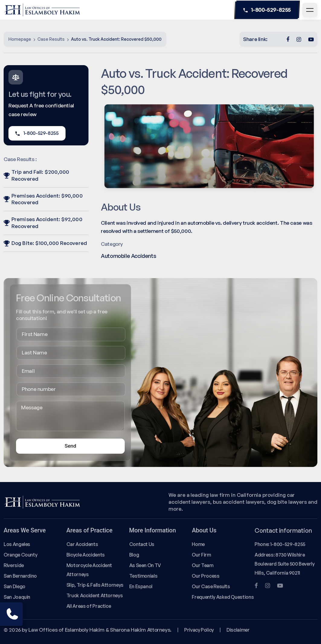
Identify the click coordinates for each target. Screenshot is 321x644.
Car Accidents (82, 544)
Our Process (205, 576)
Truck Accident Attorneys (95, 595)
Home (198, 544)
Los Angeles (17, 544)
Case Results (51, 39)
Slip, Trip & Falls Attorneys (95, 585)
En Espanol (141, 586)
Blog (134, 555)
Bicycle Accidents (86, 555)
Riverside (14, 565)
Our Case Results (211, 586)
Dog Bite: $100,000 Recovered (45, 243)
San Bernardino (20, 576)
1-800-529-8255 (267, 10)
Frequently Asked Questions (223, 597)
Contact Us (142, 544)
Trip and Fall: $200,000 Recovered (36, 175)
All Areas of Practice (89, 606)
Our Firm (201, 555)
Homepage (20, 39)
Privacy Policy (199, 630)
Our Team (202, 565)
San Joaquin (17, 597)
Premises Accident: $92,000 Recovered (43, 223)
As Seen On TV (145, 565)
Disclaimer (238, 630)
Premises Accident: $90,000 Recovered (43, 199)
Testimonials (143, 576)
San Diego (14, 586)
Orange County (20, 555)
